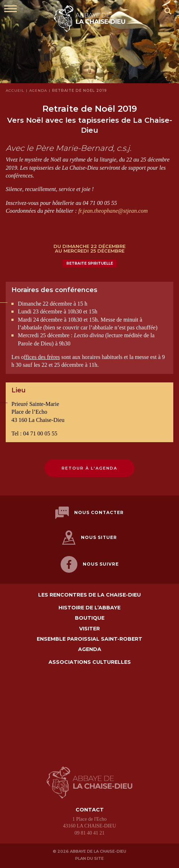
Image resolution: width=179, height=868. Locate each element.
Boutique (90, 618)
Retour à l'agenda (89, 468)
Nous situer (89, 538)
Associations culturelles (90, 662)
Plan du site (89, 858)
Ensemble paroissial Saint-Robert (89, 639)
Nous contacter (89, 513)
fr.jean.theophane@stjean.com (113, 211)
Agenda (90, 649)
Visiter (89, 629)
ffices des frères (42, 357)
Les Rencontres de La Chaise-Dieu (89, 595)
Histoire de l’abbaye (89, 608)
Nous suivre (90, 564)
